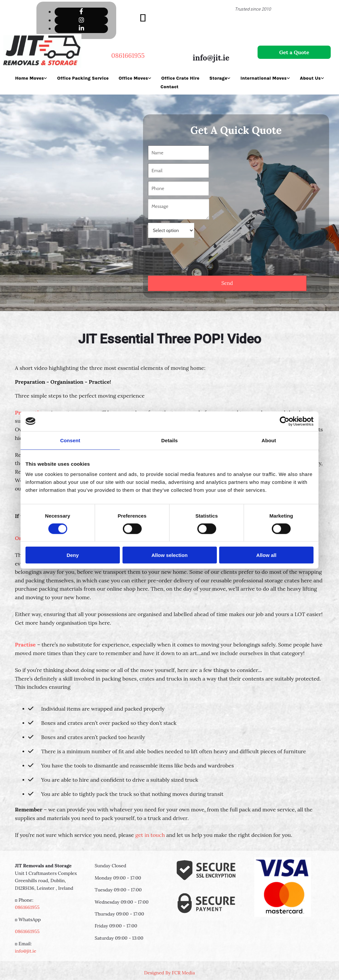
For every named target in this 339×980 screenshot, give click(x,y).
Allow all (266, 555)
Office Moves (133, 78)
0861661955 (27, 907)
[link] (31, 78)
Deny (73, 555)
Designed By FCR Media (169, 973)
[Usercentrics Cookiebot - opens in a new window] (285, 421)
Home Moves (29, 78)
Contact (169, 87)
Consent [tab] (70, 440)
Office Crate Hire (180, 78)
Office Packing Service (83, 78)
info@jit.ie (211, 58)
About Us (310, 78)
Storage (218, 78)
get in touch (150, 835)
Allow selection (169, 555)
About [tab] (269, 440)
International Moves (263, 78)
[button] (294, 52)
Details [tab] (169, 440)
